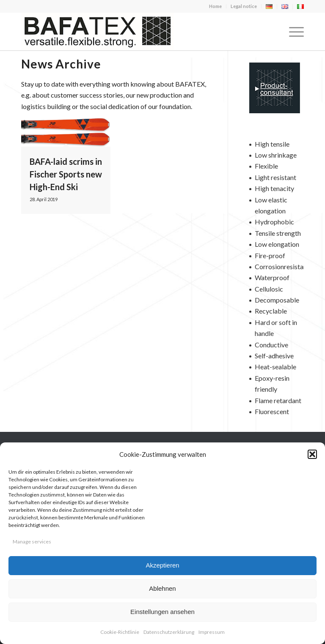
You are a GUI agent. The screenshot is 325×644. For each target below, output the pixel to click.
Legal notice (244, 6)
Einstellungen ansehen (162, 612)
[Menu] (292, 31)
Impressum (212, 632)
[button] (312, 454)
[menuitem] (216, 6)
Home (215, 6)
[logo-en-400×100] (97, 31)
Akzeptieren (162, 565)
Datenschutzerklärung (169, 632)
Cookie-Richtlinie (120, 632)
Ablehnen (162, 588)
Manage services (32, 542)
